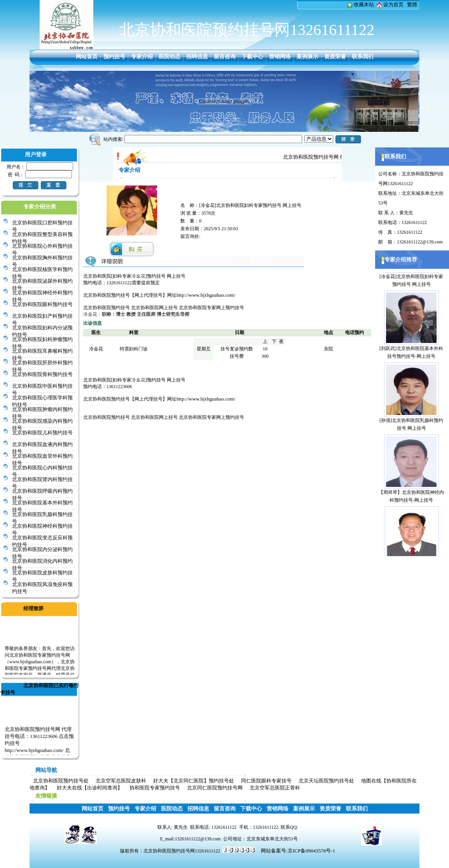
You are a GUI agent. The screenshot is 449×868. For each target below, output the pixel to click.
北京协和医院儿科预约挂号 (42, 433)
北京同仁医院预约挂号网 (215, 788)
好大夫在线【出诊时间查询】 (90, 788)
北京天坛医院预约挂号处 (326, 781)
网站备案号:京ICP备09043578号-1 (298, 851)
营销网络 (280, 57)
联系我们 (363, 57)
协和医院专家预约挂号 (155, 788)
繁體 (412, 4)
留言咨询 (225, 57)
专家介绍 (142, 57)
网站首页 (87, 57)
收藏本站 (364, 4)
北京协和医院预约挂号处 (61, 781)
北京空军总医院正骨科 (275, 788)
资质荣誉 (335, 57)
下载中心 (252, 57)
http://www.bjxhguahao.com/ (206, 295)
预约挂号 (114, 57)
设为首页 (393, 4)
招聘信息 (197, 57)
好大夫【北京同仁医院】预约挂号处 (194, 781)
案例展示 (307, 57)
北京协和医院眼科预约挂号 (42, 304)
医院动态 (169, 57)
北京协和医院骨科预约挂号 (42, 374)
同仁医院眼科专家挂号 (266, 781)
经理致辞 (33, 608)
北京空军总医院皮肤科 (121, 781)
